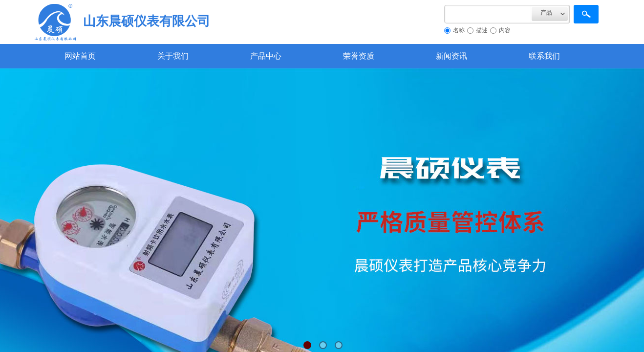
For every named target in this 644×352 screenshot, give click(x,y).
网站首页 (80, 56)
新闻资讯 (451, 56)
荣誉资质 (359, 56)
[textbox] (488, 14)
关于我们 (173, 56)
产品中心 (266, 56)
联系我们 (544, 56)
